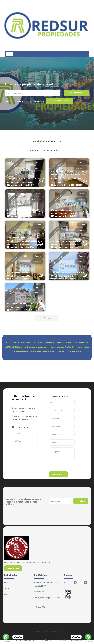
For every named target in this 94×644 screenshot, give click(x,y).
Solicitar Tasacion (58, 474)
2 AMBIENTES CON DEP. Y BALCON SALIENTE (26, 179)
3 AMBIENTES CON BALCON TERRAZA (23, 210)
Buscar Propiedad (76, 93)
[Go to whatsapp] (88, 637)
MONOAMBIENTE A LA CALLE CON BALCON (25, 304)
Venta (6, 588)
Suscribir (81, 501)
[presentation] (67, 467)
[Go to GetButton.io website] (88, 642)
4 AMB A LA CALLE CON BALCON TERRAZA (69, 171)
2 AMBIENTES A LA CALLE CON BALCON (68, 241)
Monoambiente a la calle (17, 272)
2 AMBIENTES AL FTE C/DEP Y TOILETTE (24, 237)
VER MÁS (47, 318)
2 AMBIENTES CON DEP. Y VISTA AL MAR (68, 272)
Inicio (6, 583)
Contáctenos (13, 568)
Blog (6, 594)
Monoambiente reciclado (62, 210)
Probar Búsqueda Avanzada (59, 101)
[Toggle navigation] (10, 54)
